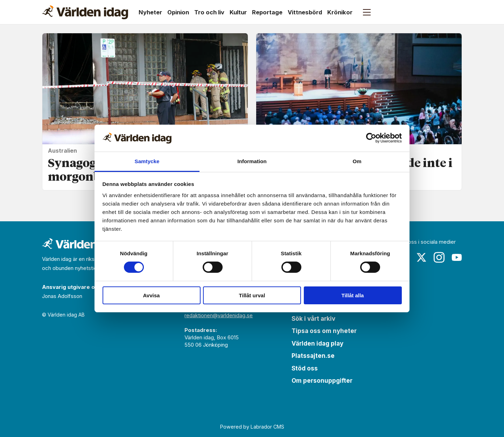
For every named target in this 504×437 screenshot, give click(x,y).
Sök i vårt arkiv (313, 319)
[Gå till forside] (85, 12)
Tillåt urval (252, 295)
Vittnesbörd (305, 12)
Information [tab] (252, 161)
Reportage (267, 12)
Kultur (238, 12)
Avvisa (152, 295)
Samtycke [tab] (147, 161)
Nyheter (150, 12)
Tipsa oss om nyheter (324, 331)
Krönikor (340, 12)
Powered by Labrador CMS (252, 427)
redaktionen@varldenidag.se (219, 315)
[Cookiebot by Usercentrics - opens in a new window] (371, 138)
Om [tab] (357, 161)
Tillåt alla (353, 295)
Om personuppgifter (322, 381)
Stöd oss (305, 368)
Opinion (178, 12)
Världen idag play (317, 344)
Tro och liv (209, 12)
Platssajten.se (313, 356)
